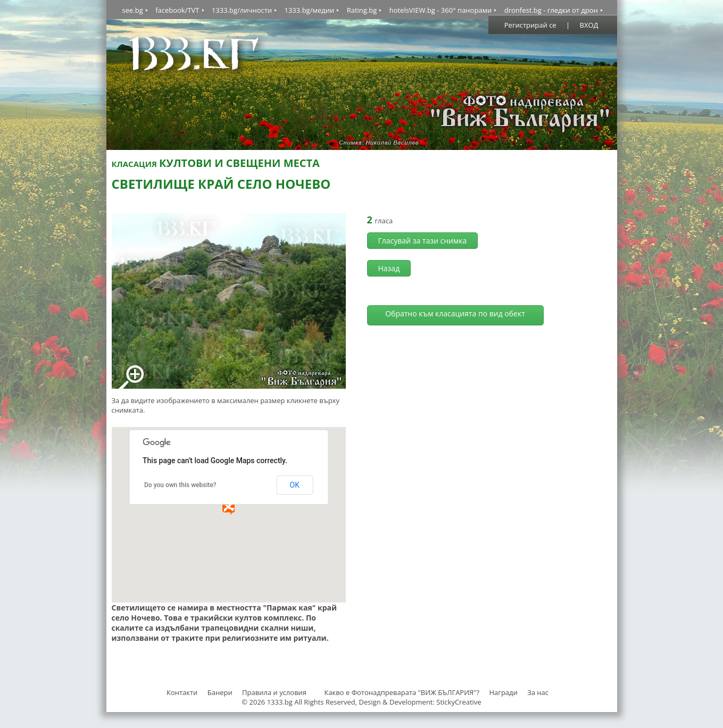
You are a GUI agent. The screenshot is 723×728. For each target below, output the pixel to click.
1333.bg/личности (242, 10)
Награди (503, 692)
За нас (538, 692)
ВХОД (589, 25)
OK (295, 485)
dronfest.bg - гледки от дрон (551, 10)
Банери (221, 692)
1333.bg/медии (309, 10)
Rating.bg (362, 10)
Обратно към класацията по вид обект (455, 313)
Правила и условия (274, 692)
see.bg (133, 10)
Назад (389, 268)
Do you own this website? (180, 485)
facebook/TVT (177, 10)
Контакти (182, 692)
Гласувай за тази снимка (423, 241)
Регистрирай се (530, 25)
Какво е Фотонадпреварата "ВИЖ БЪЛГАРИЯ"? (402, 692)
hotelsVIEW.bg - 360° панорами (441, 10)
